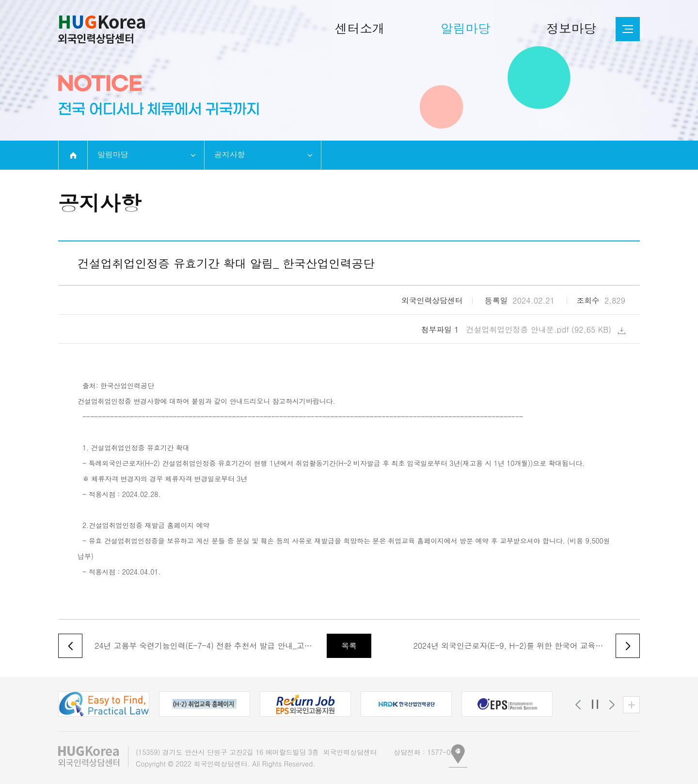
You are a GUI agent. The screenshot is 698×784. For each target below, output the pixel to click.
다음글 (628, 646)
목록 (349, 646)
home (73, 155)
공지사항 (230, 154)
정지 (595, 705)
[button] (104, 704)
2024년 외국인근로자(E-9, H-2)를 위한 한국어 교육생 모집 (510, 646)
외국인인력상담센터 (102, 30)
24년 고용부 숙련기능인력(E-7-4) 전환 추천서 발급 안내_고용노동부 (204, 646)
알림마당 (113, 154)
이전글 (70, 646)
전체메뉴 (628, 29)
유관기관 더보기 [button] (631, 705)
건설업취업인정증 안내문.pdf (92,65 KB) (546, 329)
